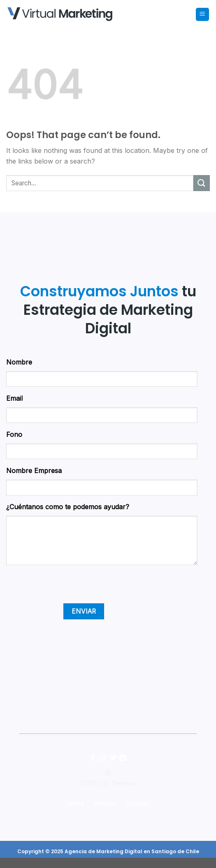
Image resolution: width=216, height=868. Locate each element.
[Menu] (203, 15)
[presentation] (69, 587)
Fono (14, 434)
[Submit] (202, 183)
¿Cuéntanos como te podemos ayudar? (68, 507)
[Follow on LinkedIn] (123, 758)
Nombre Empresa (34, 471)
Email (14, 398)
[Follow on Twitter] (113, 758)
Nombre (19, 362)
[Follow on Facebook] (93, 758)
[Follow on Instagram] (103, 758)
